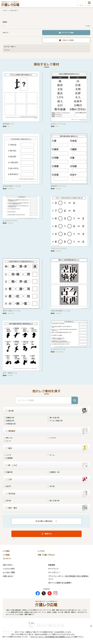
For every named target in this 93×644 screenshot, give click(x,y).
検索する (48, 534)
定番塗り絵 (9, 418)
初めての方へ (8, 565)
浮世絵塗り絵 (10, 424)
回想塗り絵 (9, 421)
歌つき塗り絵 (54, 418)
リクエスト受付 (9, 569)
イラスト (52, 438)
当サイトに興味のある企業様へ (60, 583)
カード (7, 441)
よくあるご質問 (9, 572)
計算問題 (8, 458)
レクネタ (41, 551)
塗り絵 (7, 501)
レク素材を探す (13, 10)
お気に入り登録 (68, 40)
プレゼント (7, 559)
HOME (5, 10)
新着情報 (52, 565)
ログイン (81, 5)
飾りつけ (8, 438)
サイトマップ (53, 569)
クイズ (7, 455)
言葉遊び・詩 (54, 472)
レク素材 (6, 551)
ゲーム (51, 455)
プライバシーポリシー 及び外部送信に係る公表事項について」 (51, 637)
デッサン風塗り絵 (55, 421)
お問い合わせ (8, 576)
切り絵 (51, 486)
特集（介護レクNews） (47, 555)
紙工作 (7, 486)
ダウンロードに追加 (67, 32)
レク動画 (6, 555)
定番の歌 (8, 472)
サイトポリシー (54, 572)
